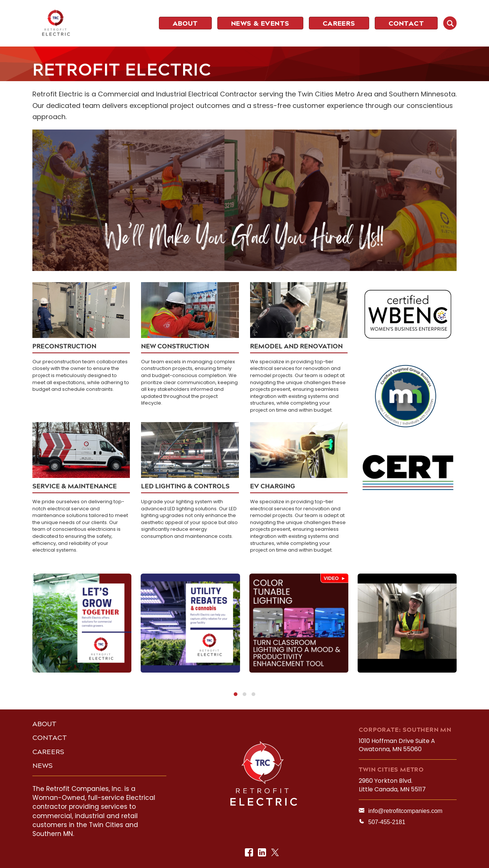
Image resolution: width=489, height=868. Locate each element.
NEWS (43, 766)
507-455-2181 (387, 822)
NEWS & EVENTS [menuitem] (260, 23)
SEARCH (450, 23)
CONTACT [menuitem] (406, 23)
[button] (236, 694)
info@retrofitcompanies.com (405, 811)
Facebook (250, 853)
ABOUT (44, 724)
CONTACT (50, 738)
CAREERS (48, 752)
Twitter (276, 853)
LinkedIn (263, 853)
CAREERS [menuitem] (339, 23)
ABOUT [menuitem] (185, 23)
